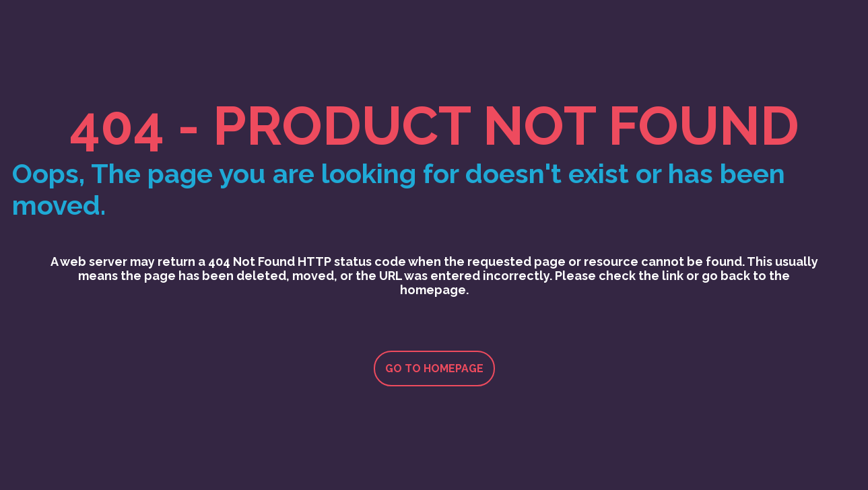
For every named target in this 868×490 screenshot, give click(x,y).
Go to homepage (434, 369)
